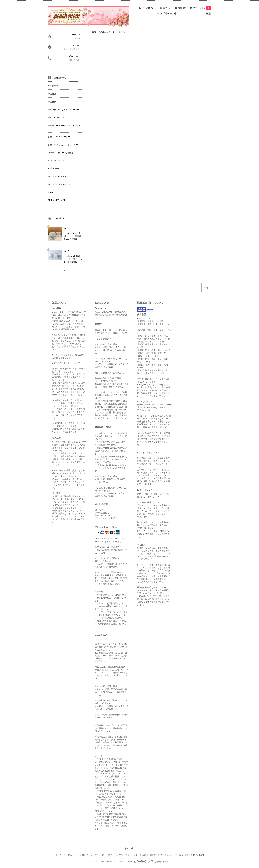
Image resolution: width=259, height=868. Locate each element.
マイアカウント (149, 8)
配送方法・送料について (151, 855)
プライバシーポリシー (105, 855)
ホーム (58, 855)
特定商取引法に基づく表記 (177, 855)
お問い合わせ (86, 855)
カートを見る (202, 8)
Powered (147, 861)
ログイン (167, 8)
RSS (193, 855)
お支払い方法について (127, 855)
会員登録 (182, 8)
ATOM (201, 855)
